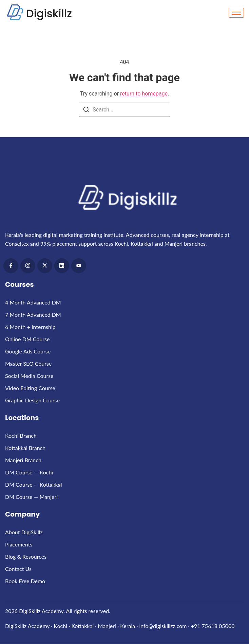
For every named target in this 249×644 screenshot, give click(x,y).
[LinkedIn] (62, 266)
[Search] (86, 111)
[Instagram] (28, 266)
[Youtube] (79, 266)
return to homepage (144, 94)
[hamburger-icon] (236, 13)
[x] (45, 266)
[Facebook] (11, 266)
